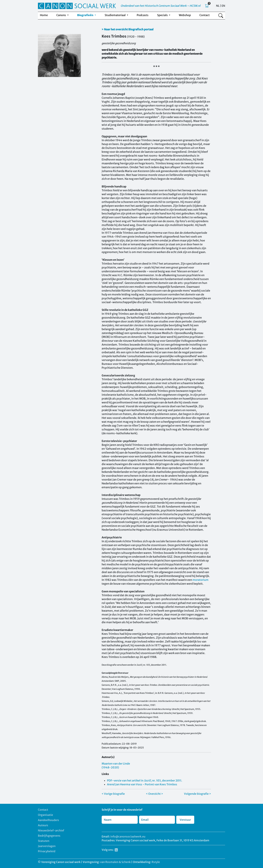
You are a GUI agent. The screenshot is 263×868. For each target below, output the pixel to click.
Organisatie (45, 815)
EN (223, 6)
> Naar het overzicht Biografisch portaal (128, 29)
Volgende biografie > (198, 794)
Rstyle (156, 862)
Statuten (44, 841)
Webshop (185, 15)
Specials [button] (163, 15)
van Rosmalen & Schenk (115, 862)
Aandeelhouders (48, 820)
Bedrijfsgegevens (49, 836)
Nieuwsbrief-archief (51, 830)
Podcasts (143, 15)
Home (44, 15)
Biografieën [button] (86, 15)
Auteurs (43, 825)
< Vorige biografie (113, 794)
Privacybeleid (47, 851)
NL (218, 6)
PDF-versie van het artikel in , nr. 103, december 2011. (145, 780)
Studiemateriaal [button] (115, 15)
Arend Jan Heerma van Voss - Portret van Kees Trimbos (142, 784)
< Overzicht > (154, 794)
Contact (205, 15)
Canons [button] (61, 15)
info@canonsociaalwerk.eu (128, 836)
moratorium (201, 580)
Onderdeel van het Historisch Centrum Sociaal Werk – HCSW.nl (161, 6)
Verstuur (185, 820)
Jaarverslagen (47, 846)
